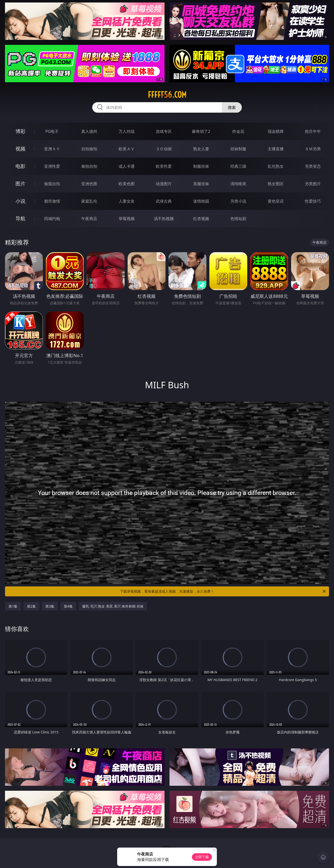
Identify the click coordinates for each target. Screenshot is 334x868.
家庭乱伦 (89, 201)
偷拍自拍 (89, 166)
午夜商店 (89, 219)
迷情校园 (201, 201)
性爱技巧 (313, 201)
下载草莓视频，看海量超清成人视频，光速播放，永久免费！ (223, 591)
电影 (20, 166)
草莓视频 (127, 219)
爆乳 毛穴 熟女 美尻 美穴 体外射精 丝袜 (113, 606)
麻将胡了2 (201, 131)
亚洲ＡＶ (52, 149)
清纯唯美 (238, 184)
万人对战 (127, 131)
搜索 (232, 107)
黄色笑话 (276, 201)
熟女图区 (276, 184)
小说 (20, 201)
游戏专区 (164, 131)
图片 (20, 184)
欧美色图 (127, 184)
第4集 (68, 606)
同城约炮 (52, 219)
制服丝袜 (201, 166)
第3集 (50, 606)
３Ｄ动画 (164, 149)
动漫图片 (164, 184)
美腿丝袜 (201, 184)
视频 (20, 149)
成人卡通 (127, 166)
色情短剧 (238, 219)
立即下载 (202, 857)
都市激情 (52, 201)
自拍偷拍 (89, 149)
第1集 (13, 606)
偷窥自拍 (52, 184)
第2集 (31, 606)
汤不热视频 (164, 219)
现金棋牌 (276, 131)
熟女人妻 (201, 149)
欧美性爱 (164, 166)
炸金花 (238, 131)
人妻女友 (127, 201)
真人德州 (89, 131)
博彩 (20, 131)
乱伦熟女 (276, 166)
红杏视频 (201, 219)
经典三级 (238, 166)
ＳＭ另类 (313, 149)
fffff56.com (167, 95)
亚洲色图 (89, 184)
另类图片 (313, 184)
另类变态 (313, 166)
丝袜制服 (238, 149)
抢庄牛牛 (313, 131)
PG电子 (52, 131)
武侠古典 (164, 201)
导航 (20, 218)
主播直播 (276, 149)
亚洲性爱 (52, 166)
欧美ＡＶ (127, 149)
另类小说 (238, 201)
